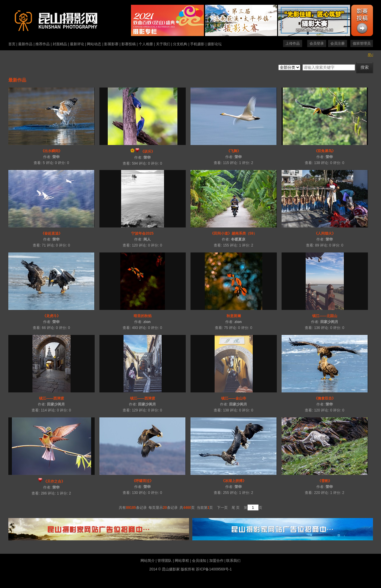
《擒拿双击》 (325, 398)
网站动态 (94, 44)
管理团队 (165, 561)
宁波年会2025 (142, 233)
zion (147, 322)
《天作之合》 (54, 481)
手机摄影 (197, 44)
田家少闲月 (329, 322)
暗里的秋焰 (143, 316)
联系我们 (233, 561)
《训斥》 (148, 152)
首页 (12, 44)
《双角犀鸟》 (325, 151)
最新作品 (25, 44)
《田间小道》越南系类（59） (234, 233)
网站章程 (182, 561)
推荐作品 (43, 44)
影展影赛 (111, 44)
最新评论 (77, 44)
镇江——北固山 (325, 316)
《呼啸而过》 (143, 481)
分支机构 (180, 44)
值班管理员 (362, 43)
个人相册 (146, 44)
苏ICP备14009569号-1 (214, 569)
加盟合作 (216, 561)
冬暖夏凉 (238, 239)
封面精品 (60, 44)
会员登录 (317, 43)
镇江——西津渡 (51, 398)
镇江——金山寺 (234, 398)
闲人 (147, 239)
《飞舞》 (234, 151)
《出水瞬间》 (51, 151)
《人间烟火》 (325, 233)
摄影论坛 (215, 44)
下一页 (222, 508)
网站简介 (148, 561)
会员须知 (199, 561)
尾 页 (236, 508)
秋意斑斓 (234, 316)
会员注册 (338, 43)
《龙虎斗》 (51, 316)
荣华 (56, 157)
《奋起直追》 (51, 233)
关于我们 (163, 44)
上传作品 (293, 43)
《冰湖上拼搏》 (234, 481)
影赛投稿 (129, 44)
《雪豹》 (325, 481)
